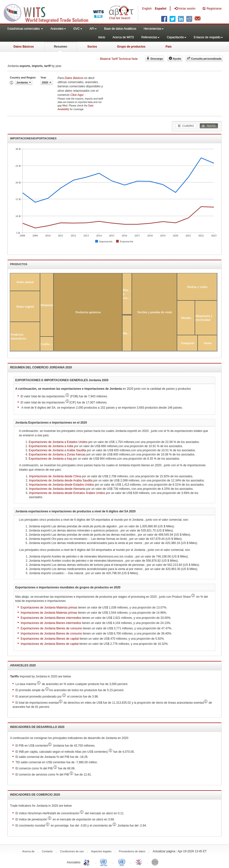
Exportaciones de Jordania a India (51, 446)
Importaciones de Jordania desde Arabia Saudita (61, 480)
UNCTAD (105, 862)
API (93, 29)
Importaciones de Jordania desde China (55, 476)
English (147, 9)
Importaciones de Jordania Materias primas (49, 613)
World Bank (156, 862)
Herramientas (154, 29)
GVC (78, 29)
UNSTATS (122, 862)
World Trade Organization (139, 862)
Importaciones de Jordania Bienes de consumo (51, 634)
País (168, 47)
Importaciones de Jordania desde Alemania (57, 489)
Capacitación (177, 37)
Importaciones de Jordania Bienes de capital (50, 644)
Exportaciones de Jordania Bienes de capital (50, 639)
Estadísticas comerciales (25, 29)
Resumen (61, 47)
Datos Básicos (24, 47)
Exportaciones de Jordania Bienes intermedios (51, 618)
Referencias (150, 37)
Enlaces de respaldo (208, 37)
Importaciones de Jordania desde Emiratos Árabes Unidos (67, 493)
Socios (92, 47)
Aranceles (58, 29)
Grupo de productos (131, 47)
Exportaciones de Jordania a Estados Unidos (58, 442)
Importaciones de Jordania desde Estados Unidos (61, 485)
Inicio (102, 37)
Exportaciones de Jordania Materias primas (49, 608)
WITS (49, 12)
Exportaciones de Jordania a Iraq (50, 459)
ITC (87, 862)
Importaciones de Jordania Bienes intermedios (51, 623)
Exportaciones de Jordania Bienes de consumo (51, 628)
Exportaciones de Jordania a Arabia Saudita (57, 450)
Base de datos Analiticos (120, 29)
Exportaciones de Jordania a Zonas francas (57, 454)
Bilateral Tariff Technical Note (119, 59)
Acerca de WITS (123, 37)
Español (161, 9)
